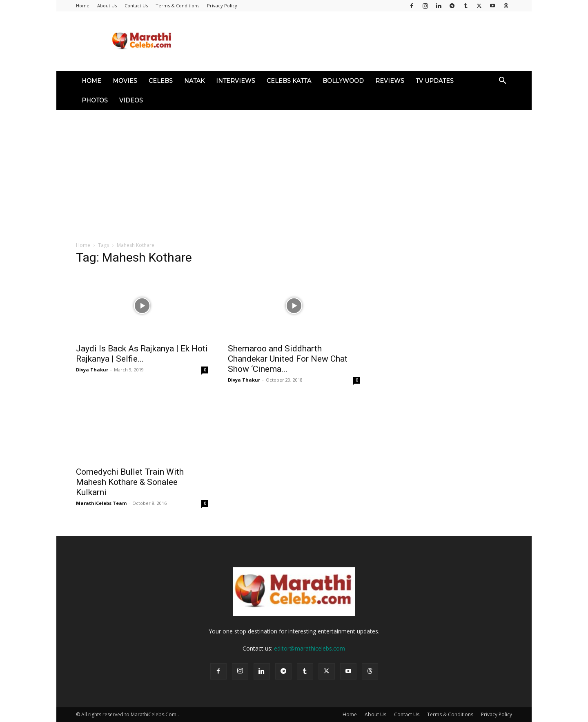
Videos (131, 100)
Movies (125, 81)
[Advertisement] (294, 171)
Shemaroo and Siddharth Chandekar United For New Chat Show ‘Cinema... (288, 359)
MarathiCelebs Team (101, 503)
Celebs (161, 81)
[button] (502, 81)
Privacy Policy (222, 6)
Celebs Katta (289, 81)
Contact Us (136, 6)
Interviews (236, 81)
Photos (95, 100)
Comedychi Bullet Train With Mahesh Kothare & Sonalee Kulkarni (130, 482)
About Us (107, 6)
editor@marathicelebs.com (310, 648)
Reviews (390, 81)
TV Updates (435, 81)
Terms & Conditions (177, 6)
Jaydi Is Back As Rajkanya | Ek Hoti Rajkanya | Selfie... (142, 354)
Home (83, 6)
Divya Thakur (92, 370)
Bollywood (343, 81)
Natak (194, 81)
